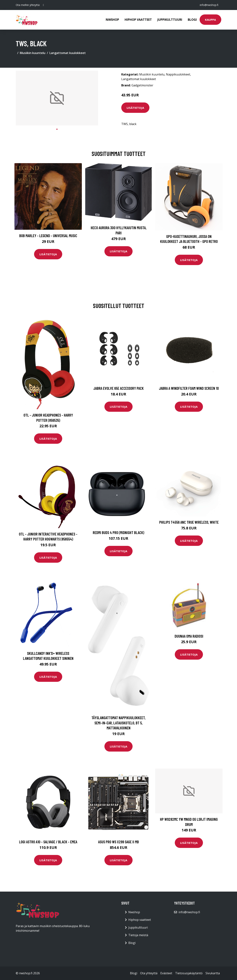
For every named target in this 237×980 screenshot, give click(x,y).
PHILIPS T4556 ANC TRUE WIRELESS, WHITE (189, 522)
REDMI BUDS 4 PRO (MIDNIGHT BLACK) (118, 532)
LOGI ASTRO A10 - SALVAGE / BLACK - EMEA (48, 842)
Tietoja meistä (138, 935)
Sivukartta (213, 973)
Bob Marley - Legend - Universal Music (48, 236)
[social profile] (43, 5)
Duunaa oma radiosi (189, 636)
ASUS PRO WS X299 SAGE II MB (118, 842)
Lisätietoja (135, 108)
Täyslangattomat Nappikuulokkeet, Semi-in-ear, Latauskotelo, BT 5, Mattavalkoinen (118, 723)
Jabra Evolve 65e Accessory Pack (118, 388)
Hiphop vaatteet (138, 20)
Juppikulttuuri (170, 20)
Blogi (192, 20)
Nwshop (112, 20)
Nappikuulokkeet (178, 74)
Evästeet (166, 973)
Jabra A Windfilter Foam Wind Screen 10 (189, 388)
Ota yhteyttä (149, 973)
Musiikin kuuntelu (33, 53)
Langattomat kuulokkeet (68, 53)
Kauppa (210, 20)
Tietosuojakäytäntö (189, 973)
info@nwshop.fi (209, 5)
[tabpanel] (57, 98)
